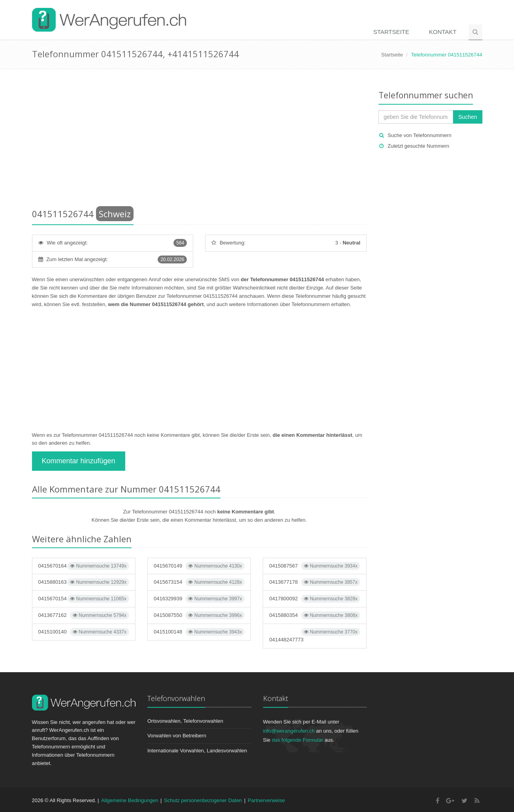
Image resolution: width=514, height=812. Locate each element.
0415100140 (84, 632)
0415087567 (314, 566)
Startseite (391, 32)
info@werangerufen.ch (289, 731)
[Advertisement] (200, 140)
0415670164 (84, 566)
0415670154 (84, 599)
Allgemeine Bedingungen (130, 800)
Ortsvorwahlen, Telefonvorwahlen (185, 721)
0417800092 (314, 599)
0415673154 (199, 582)
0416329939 (199, 599)
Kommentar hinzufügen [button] (79, 461)
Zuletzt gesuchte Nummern (418, 146)
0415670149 (199, 566)
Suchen (468, 117)
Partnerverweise (266, 800)
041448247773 (314, 635)
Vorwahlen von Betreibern (177, 736)
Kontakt (443, 32)
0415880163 (84, 582)
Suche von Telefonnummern (420, 135)
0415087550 (199, 615)
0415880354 (314, 615)
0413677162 (84, 615)
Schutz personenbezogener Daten (203, 800)
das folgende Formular (297, 740)
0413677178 (314, 582)
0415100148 (199, 632)
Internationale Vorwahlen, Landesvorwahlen (197, 751)
